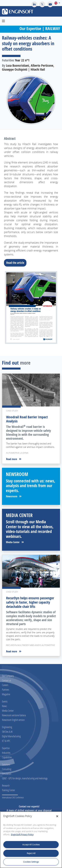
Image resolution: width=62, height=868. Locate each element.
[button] (57, 3)
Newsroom (14, 496)
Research (6, 785)
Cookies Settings (31, 862)
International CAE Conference (13, 797)
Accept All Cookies (31, 845)
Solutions (6, 764)
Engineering (7, 727)
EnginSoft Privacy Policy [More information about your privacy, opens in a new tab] (22, 834)
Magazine (6, 694)
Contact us (7, 680)
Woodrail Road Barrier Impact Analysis (27, 419)
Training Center (8, 790)
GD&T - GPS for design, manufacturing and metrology (25, 778)
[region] (31, 840)
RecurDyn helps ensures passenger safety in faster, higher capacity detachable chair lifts (30, 602)
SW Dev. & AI (7, 732)
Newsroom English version (13, 720)
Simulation (7, 774)
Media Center (15, 542)
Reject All (31, 853)
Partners (6, 690)
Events (5, 701)
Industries (6, 753)
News (4, 706)
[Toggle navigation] (58, 12)
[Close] (57, 816)
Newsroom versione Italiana (14, 715)
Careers (5, 685)
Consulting (7, 769)
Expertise (6, 748)
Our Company (8, 676)
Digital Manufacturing (11, 736)
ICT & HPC (6, 741)
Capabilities (7, 757)
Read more (14, 459)
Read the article (16, 263)
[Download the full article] (31, 308)
